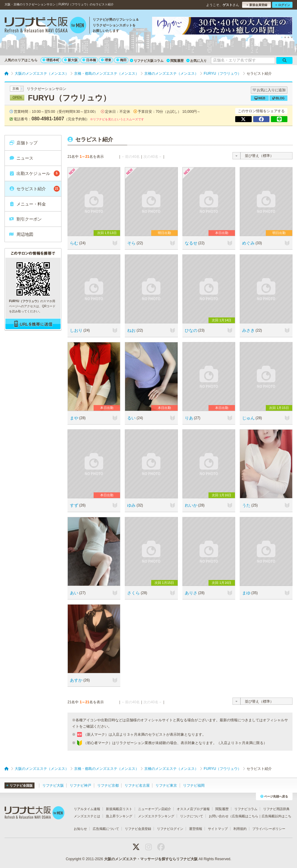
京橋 (16, 89)
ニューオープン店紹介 (154, 809)
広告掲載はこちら (245, 816)
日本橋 (89, 60)
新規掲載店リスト (119, 809)
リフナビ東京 (166, 785)
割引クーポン (25, 219)
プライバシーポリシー (269, 829)
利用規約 (240, 829)
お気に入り (196, 61)
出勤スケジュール (34, 173)
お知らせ (80, 829)
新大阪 (71, 60)
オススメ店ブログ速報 (193, 809)
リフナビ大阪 (53, 785)
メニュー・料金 (27, 204)
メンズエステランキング (156, 816)
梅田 (121, 60)
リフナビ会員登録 (138, 829)
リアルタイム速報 (87, 809)
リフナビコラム (246, 809)
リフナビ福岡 (194, 785)
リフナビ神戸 (80, 785)
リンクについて (192, 816)
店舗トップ (23, 143)
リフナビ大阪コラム (147, 61)
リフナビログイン (170, 829)
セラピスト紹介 (34, 189)
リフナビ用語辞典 (276, 809)
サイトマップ (218, 829)
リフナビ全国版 (19, 785)
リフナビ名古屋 (137, 785)
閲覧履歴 (175, 61)
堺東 (106, 60)
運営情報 (196, 829)
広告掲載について (106, 829)
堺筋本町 (51, 60)
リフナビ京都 (108, 785)
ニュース (21, 158)
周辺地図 (21, 234)
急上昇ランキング (119, 816)
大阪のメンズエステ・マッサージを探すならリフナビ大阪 (151, 859)
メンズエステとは (87, 816)
